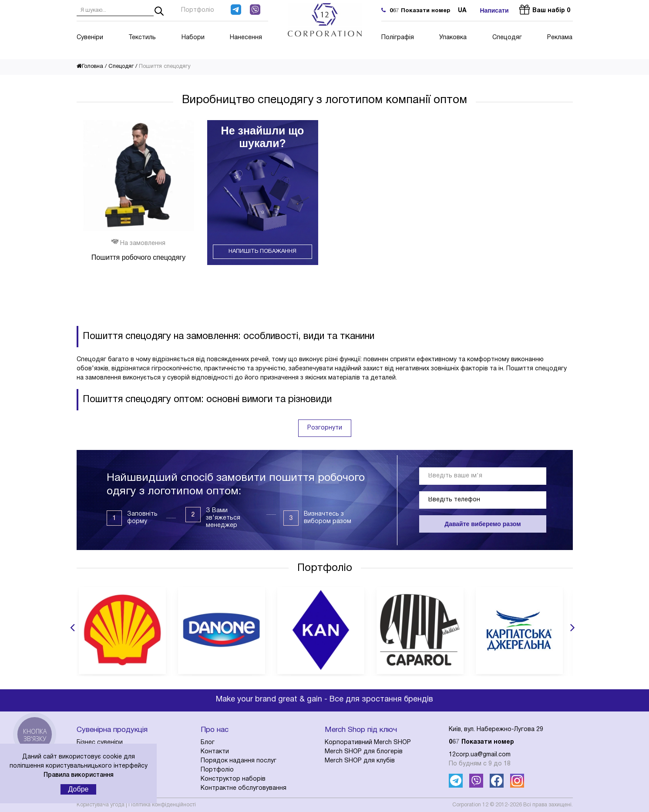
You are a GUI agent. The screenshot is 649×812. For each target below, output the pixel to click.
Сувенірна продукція (112, 730)
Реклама (560, 38)
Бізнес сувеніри (100, 743)
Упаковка (453, 38)
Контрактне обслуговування (244, 788)
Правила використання (79, 775)
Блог (208, 743)
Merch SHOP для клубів (360, 761)
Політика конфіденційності (162, 805)
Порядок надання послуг (239, 761)
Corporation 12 (470, 805)
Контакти (215, 752)
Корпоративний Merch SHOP (368, 743)
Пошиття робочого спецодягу (138, 257)
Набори (193, 38)
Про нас (215, 730)
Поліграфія (398, 38)
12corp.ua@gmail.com (480, 755)
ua (462, 11)
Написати (494, 10)
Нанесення (246, 38)
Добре (79, 789)
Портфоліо (198, 10)
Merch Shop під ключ (361, 730)
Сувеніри (90, 38)
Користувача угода (101, 805)
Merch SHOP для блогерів (364, 752)
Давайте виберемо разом (483, 524)
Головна (90, 67)
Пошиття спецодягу (165, 67)
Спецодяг (507, 38)
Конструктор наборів (233, 779)
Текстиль (142, 38)
